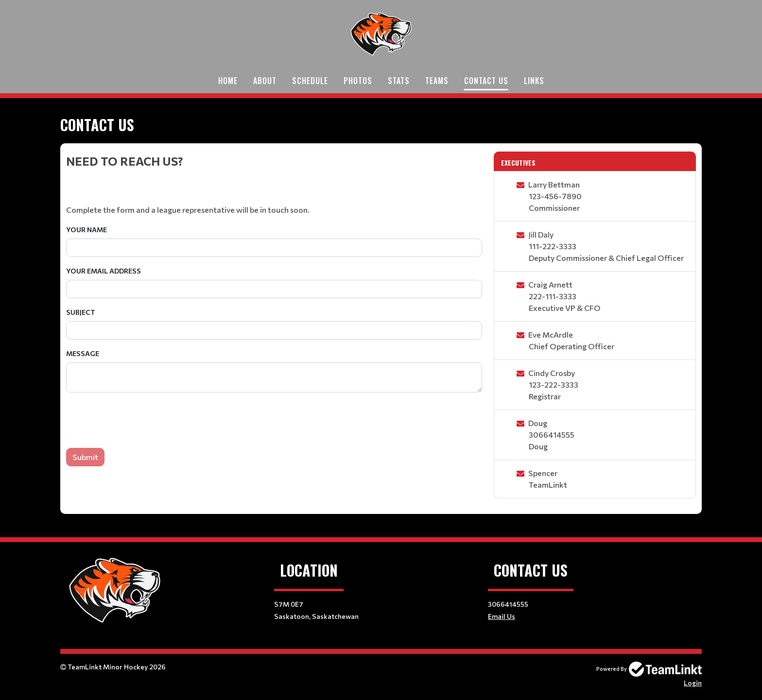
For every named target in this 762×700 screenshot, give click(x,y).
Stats (399, 81)
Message (83, 353)
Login (693, 683)
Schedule (310, 81)
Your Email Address (104, 271)
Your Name (87, 230)
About (265, 81)
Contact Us (486, 81)
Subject (81, 312)
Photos (358, 81)
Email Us (502, 616)
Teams (437, 81)
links (534, 81)
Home (228, 81)
